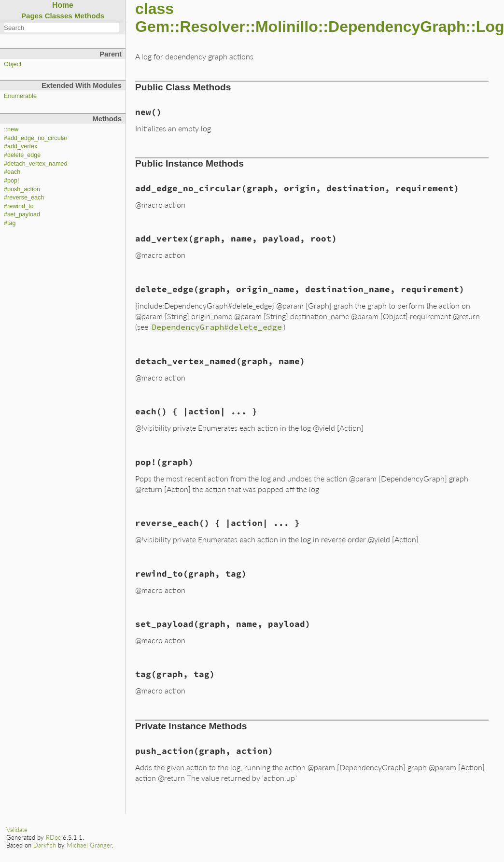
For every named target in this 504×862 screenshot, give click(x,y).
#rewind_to (19, 206)
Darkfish (45, 845)
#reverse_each (24, 198)
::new (11, 129)
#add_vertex (21, 146)
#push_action (22, 189)
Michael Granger (89, 845)
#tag (10, 223)
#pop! (12, 181)
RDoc (53, 837)
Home (63, 5)
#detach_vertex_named (36, 164)
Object (13, 64)
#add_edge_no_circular (36, 138)
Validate (17, 830)
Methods (89, 16)
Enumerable (20, 96)
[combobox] (62, 28)
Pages (32, 16)
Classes (59, 16)
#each (12, 172)
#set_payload (22, 214)
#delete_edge (22, 155)
